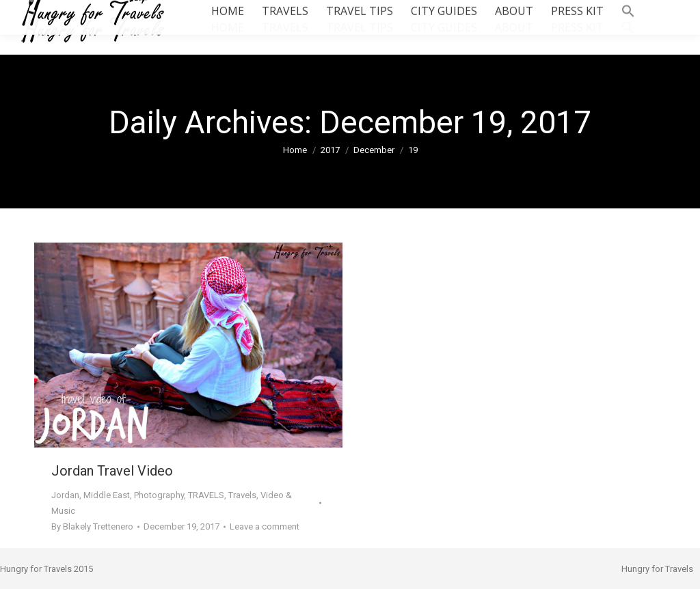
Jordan (65, 495)
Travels (242, 495)
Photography (159, 495)
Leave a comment (265, 526)
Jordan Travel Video (112, 471)
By (92, 526)
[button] (628, 27)
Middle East (107, 495)
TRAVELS (206, 495)
